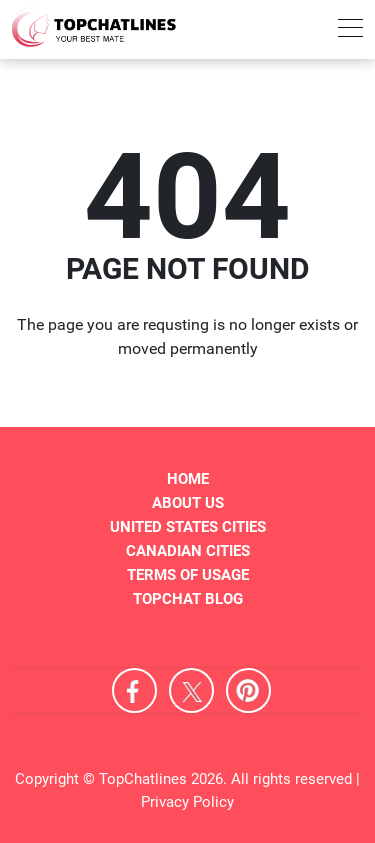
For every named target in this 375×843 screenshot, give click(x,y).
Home (188, 479)
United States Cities (188, 527)
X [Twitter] (191, 690)
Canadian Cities (188, 551)
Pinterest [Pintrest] (248, 690)
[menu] (350, 31)
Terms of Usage (188, 575)
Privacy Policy (187, 802)
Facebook (134, 690)
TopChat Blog (188, 599)
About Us (188, 503)
